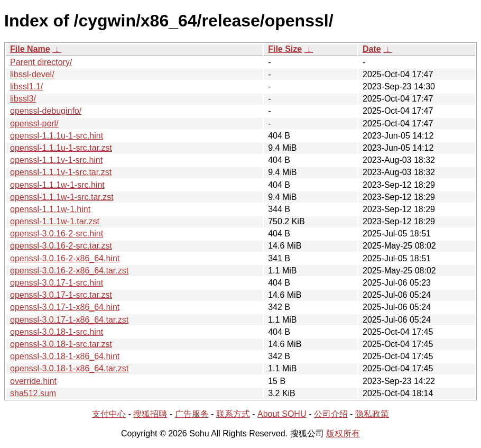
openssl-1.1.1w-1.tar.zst (55, 221)
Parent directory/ (41, 62)
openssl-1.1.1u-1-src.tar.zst (61, 148)
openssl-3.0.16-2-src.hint (57, 234)
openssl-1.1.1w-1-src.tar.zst (62, 197)
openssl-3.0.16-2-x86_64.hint (65, 258)
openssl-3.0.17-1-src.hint (57, 283)
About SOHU (282, 414)
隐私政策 (372, 414)
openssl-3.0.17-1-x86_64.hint (65, 307)
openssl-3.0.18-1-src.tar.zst (61, 344)
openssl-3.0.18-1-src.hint (57, 332)
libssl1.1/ (26, 86)
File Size (285, 49)
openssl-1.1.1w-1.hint (50, 209)
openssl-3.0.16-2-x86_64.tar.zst (69, 271)
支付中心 (109, 414)
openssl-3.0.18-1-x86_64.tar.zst (69, 368)
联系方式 (233, 414)
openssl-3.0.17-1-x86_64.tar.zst (69, 320)
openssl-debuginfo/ (46, 111)
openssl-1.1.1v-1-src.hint (56, 160)
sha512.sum (33, 393)
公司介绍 (331, 414)
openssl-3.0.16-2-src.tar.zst (61, 246)
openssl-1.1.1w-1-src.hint (57, 185)
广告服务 (192, 414)
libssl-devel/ (32, 74)
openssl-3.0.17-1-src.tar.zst (61, 295)
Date (372, 49)
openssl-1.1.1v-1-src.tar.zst (61, 172)
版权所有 (343, 433)
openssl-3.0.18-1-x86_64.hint (65, 356)
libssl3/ (23, 99)
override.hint (33, 381)
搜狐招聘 (150, 414)
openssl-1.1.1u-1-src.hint (57, 136)
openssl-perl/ (34, 124)
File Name (30, 49)
